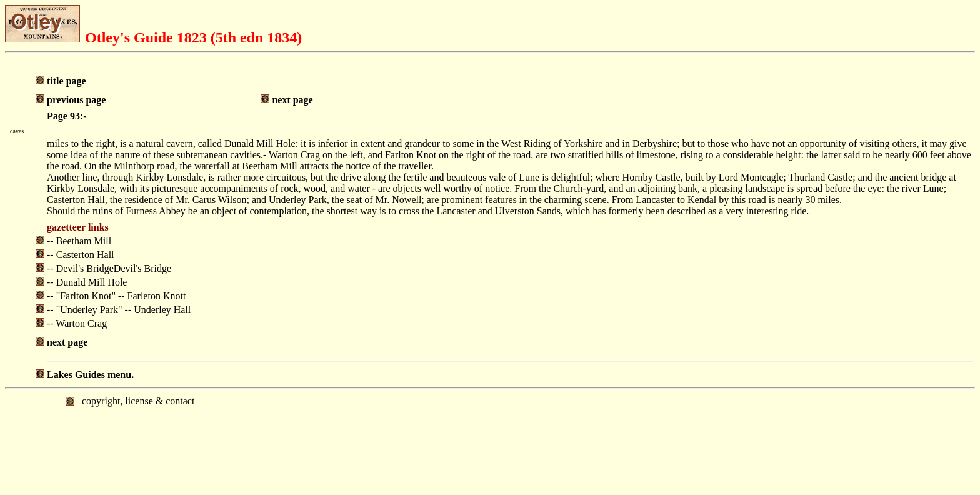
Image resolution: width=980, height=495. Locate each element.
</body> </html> (490, 441)
